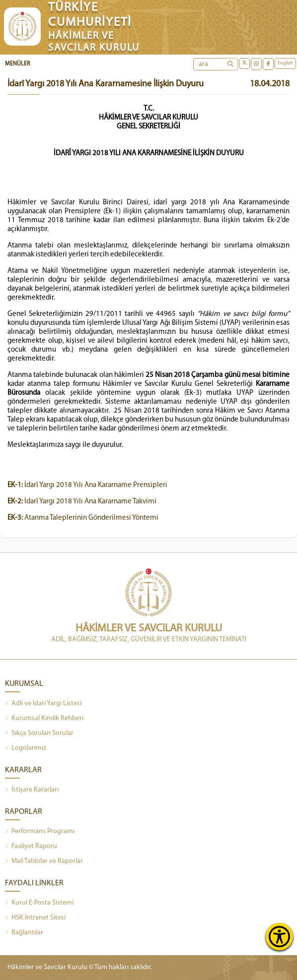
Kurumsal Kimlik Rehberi (44, 719)
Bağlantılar (24, 933)
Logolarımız (26, 748)
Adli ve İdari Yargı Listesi (43, 704)
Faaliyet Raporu (31, 847)
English (285, 63)
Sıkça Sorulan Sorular (39, 734)
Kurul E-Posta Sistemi (39, 903)
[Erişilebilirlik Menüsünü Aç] (279, 937)
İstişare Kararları (32, 790)
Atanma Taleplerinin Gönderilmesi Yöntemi (83, 518)
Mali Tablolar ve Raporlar (44, 861)
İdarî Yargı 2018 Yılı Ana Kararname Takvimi (82, 502)
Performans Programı (40, 832)
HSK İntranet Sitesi (35, 918)
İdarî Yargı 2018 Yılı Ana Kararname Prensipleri (87, 485)
